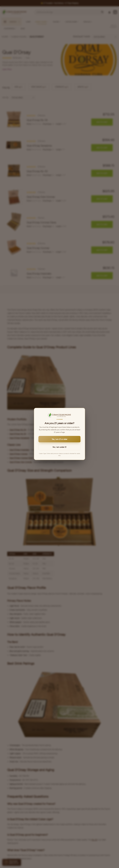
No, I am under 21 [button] (59, 447)
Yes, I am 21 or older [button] (59, 439)
